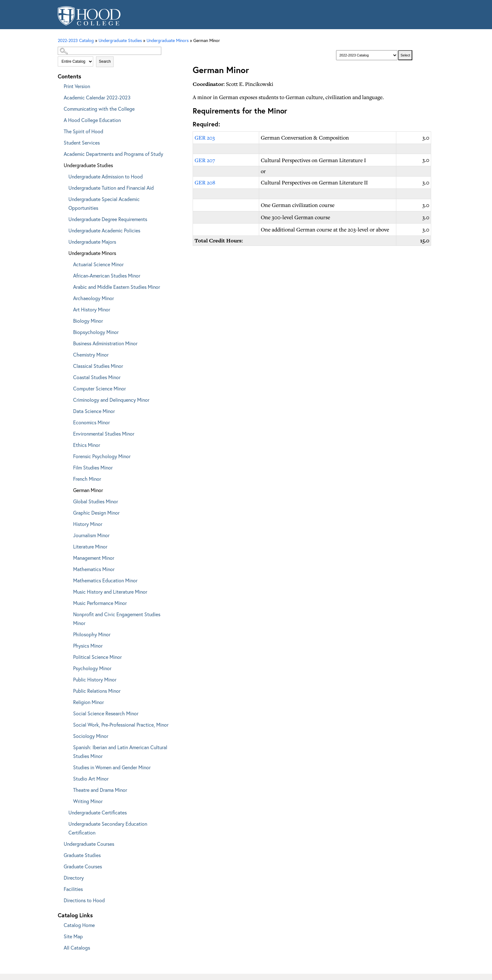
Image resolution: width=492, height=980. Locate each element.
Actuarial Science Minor (98, 264)
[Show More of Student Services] (59, 142)
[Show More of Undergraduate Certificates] (64, 811)
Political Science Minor (97, 657)
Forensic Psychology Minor (102, 456)
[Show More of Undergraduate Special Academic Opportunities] (64, 198)
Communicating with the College (99, 109)
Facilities (73, 889)
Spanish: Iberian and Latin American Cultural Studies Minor (120, 752)
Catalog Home (79, 925)
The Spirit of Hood (83, 131)
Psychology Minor (92, 668)
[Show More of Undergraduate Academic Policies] (64, 229)
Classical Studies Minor (98, 366)
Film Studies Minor (93, 467)
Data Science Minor (94, 411)
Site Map (73, 936)
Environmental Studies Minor (104, 434)
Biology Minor (88, 321)
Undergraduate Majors (92, 242)
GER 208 (205, 182)
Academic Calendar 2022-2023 (97, 97)
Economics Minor (91, 422)
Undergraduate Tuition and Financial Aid (111, 188)
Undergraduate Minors (92, 253)
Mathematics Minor (94, 569)
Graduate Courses (83, 866)
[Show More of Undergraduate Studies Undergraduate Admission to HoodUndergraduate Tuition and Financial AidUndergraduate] (59, 164)
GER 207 (205, 160)
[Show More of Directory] (59, 877)
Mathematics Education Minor (105, 580)
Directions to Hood (84, 900)
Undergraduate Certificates (98, 812)
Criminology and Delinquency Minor (111, 400)
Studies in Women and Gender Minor (112, 767)
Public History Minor (95, 679)
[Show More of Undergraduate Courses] (59, 843)
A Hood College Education (92, 120)
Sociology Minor (91, 736)
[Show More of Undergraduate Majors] (64, 241)
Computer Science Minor (99, 388)
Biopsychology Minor (96, 332)
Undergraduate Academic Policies (104, 230)
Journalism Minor (91, 535)
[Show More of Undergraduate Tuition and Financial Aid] (64, 187)
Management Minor (94, 558)
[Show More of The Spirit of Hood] (59, 130)
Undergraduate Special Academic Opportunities (104, 203)
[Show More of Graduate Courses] (59, 865)
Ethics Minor (87, 445)
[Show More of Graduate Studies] (59, 854)
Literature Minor (90, 546)
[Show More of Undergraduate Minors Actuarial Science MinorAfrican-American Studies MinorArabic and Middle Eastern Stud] (64, 252)
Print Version (77, 86)
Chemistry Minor (91, 355)
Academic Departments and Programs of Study (113, 154)
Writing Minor (88, 801)
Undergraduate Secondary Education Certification (108, 828)
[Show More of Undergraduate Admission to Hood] (64, 175)
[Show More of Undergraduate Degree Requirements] (64, 218)
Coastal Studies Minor (97, 377)
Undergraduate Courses (89, 844)
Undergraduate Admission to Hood (106, 176)
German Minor (88, 490)
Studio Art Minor (91, 779)
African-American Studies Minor (107, 275)
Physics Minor (88, 646)
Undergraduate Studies (88, 165)
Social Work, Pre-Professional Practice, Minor (121, 725)
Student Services (82, 143)
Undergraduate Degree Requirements (108, 219)
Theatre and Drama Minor (100, 790)
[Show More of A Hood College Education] (59, 119)
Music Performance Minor (100, 603)
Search (105, 61)
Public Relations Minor (97, 691)
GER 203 (205, 138)
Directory (74, 878)
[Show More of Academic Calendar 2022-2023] (59, 96)
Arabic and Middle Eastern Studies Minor (117, 287)
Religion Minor (88, 702)
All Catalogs (77, 948)
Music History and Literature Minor (110, 592)
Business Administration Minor (105, 343)
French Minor (87, 479)
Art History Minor (92, 309)
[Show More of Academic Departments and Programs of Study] (59, 153)
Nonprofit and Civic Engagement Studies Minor (117, 619)
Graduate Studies (82, 855)
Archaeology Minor (94, 298)
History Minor (88, 524)
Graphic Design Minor (96, 513)
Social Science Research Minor (106, 713)
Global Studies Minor (96, 501)
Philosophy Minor (92, 634)
